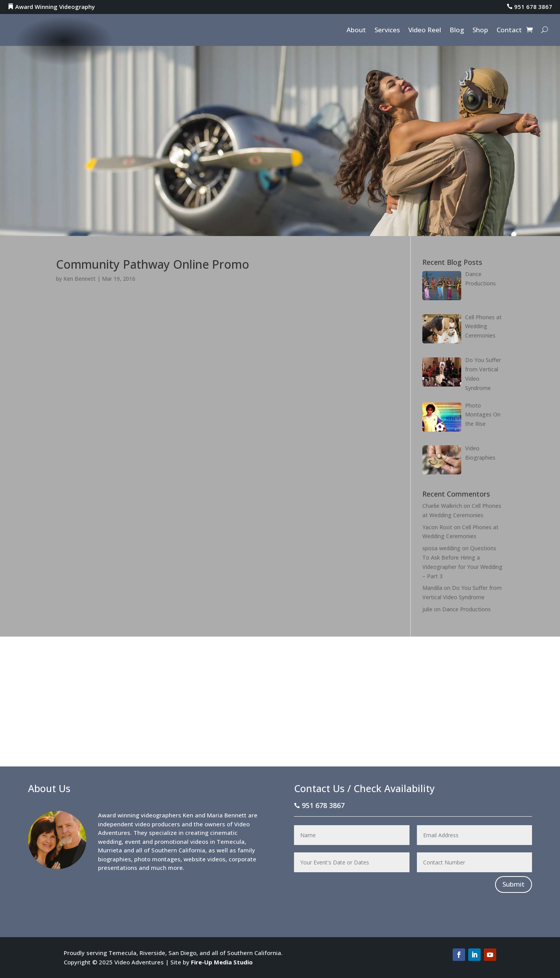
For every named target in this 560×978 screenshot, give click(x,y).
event (133, 842)
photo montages (157, 859)
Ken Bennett (80, 279)
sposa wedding (441, 548)
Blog (457, 31)
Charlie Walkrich (442, 506)
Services (387, 31)
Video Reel (425, 31)
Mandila (432, 588)
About (356, 31)
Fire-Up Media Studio (222, 962)
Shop (480, 31)
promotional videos (181, 842)
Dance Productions (466, 609)
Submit (514, 884)
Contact (509, 31)
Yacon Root (437, 527)
